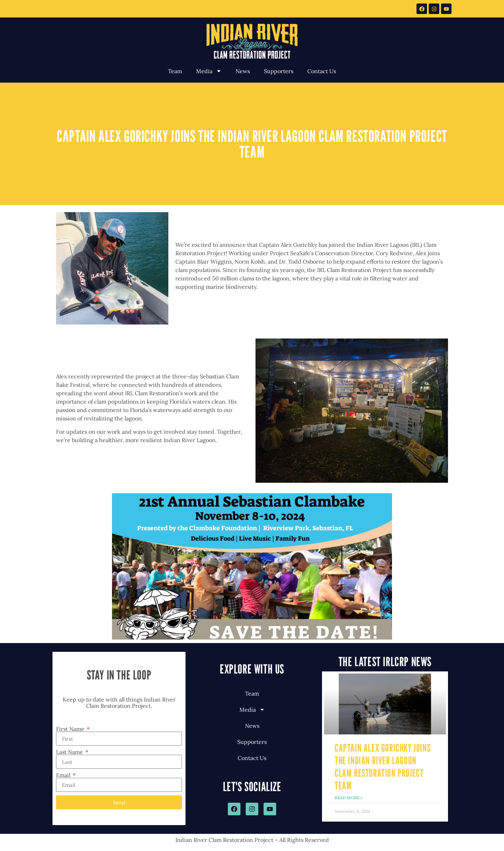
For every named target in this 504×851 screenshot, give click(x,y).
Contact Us (322, 71)
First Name (71, 729)
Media (209, 71)
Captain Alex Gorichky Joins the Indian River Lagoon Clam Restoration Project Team (383, 767)
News (243, 71)
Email (64, 775)
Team (175, 71)
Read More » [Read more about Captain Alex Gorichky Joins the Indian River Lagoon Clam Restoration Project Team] (349, 798)
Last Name (70, 752)
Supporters (279, 71)
